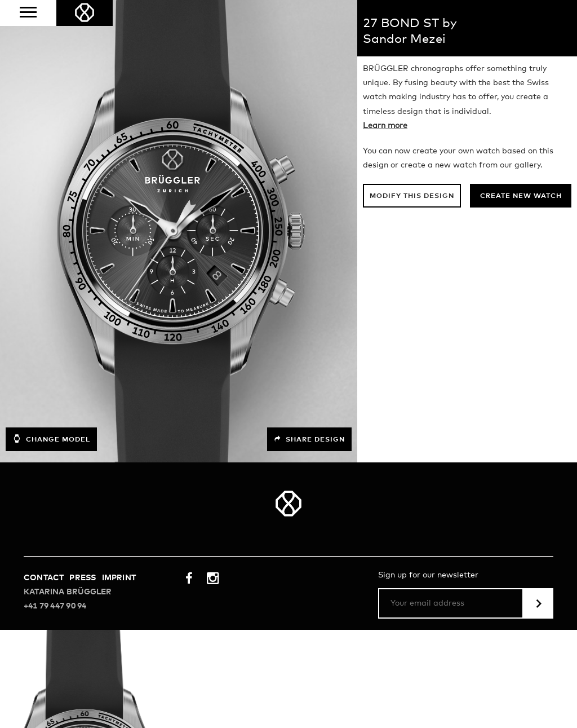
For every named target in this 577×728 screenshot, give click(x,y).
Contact (44, 578)
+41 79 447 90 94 (55, 606)
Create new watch (521, 196)
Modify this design (412, 196)
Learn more (385, 126)
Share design (309, 439)
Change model (51, 439)
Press (83, 578)
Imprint (119, 578)
